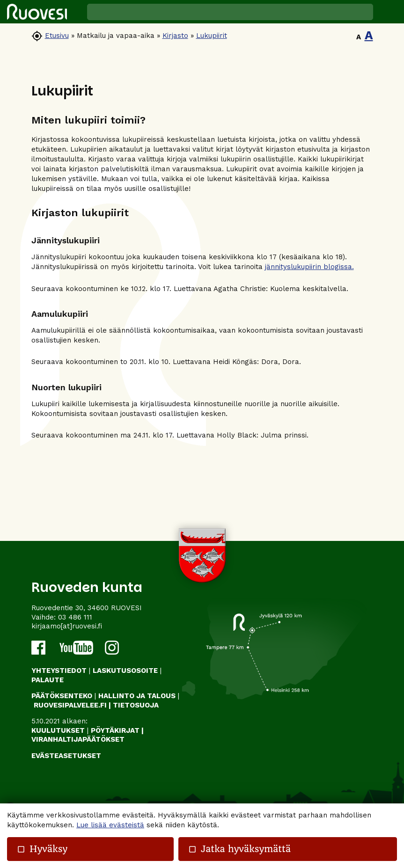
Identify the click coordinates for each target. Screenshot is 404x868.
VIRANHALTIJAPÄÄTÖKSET (78, 739)
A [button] (359, 37)
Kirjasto (175, 36)
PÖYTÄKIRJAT (115, 730)
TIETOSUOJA (136, 705)
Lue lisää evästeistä (110, 825)
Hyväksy (42, 849)
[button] (389, 12)
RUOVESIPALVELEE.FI (70, 705)
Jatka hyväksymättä (239, 849)
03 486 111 (75, 617)
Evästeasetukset (66, 756)
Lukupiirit (212, 36)
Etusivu (57, 36)
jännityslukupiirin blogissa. (309, 267)
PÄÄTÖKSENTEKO (62, 696)
